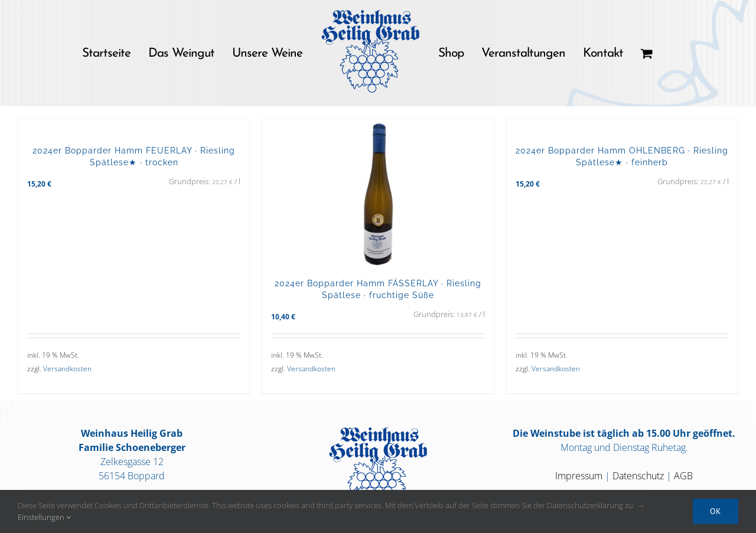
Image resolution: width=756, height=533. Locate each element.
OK (716, 511)
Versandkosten (67, 369)
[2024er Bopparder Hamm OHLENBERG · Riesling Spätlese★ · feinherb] (622, 126)
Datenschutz (638, 476)
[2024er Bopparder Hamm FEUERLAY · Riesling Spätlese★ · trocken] (134, 126)
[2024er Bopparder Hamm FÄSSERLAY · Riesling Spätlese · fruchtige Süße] (378, 192)
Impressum (579, 476)
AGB (683, 476)
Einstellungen (44, 517)
